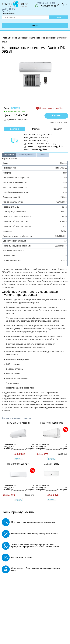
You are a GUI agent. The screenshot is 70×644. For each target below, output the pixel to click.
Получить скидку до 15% (51, 108)
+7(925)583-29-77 (46, 6)
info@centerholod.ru (9, 13)
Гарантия (58, 129)
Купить (18, 459)
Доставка (15, 129)
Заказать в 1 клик (58, 122)
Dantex (16, 108)
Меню (35, 26)
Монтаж (36, 129)
